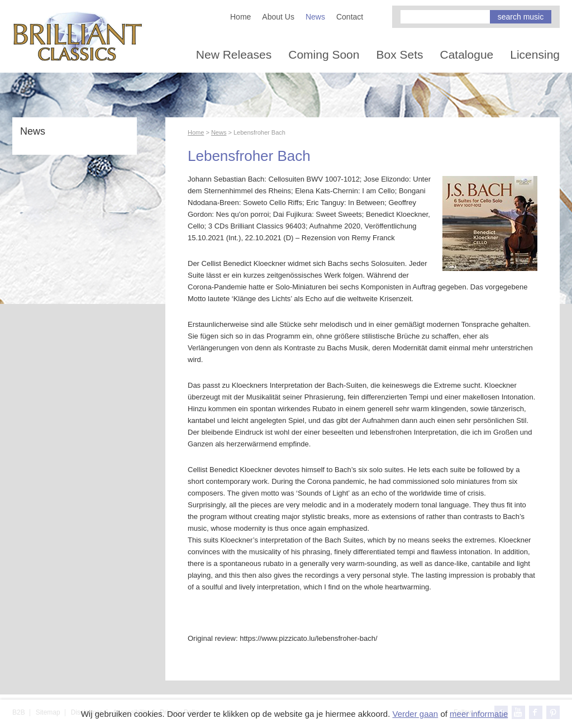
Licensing (535, 54)
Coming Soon (324, 54)
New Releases (234, 54)
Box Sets (399, 54)
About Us (278, 17)
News (315, 17)
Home (240, 17)
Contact (350, 17)
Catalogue (467, 54)
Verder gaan (415, 714)
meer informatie (479, 714)
